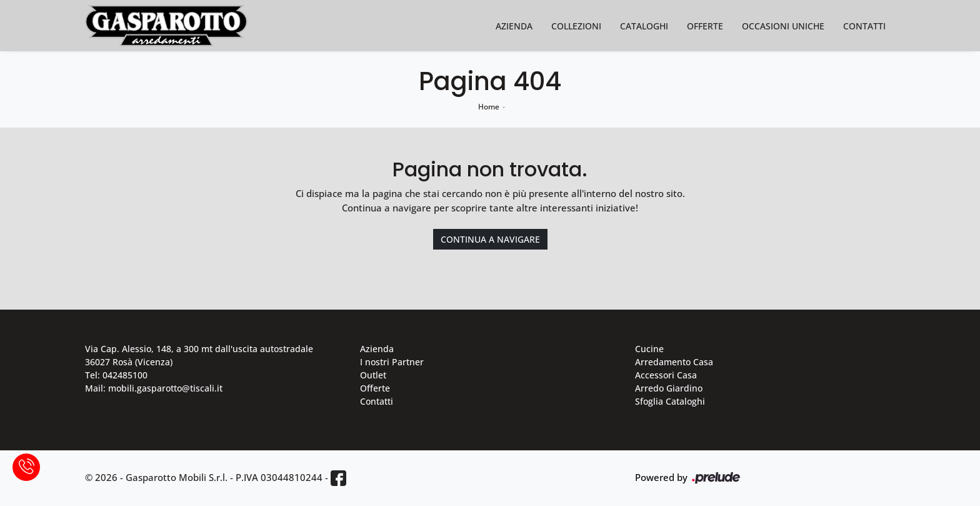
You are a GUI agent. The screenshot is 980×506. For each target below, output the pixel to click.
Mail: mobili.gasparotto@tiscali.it (154, 388)
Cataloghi (644, 26)
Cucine (649, 349)
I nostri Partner (392, 362)
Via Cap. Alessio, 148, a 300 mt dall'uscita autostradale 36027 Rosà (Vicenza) (199, 355)
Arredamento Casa (674, 362)
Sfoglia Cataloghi (670, 401)
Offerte (705, 26)
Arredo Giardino (669, 388)
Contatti (864, 26)
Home (489, 107)
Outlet (373, 375)
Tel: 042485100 (116, 375)
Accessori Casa (666, 375)
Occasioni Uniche (783, 26)
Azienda (514, 26)
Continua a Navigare (490, 239)
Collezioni (576, 26)
